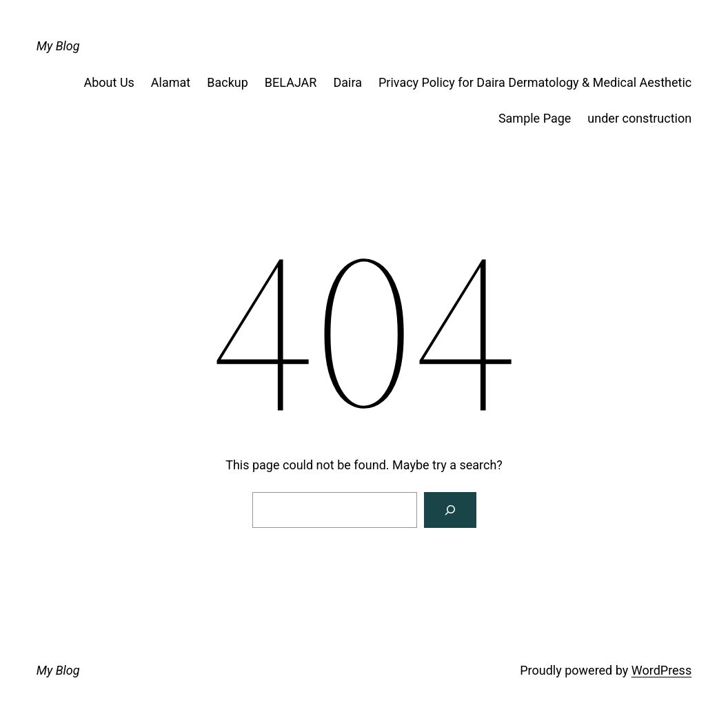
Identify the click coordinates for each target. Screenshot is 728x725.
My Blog (58, 46)
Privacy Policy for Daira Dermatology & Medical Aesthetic (535, 82)
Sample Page (535, 118)
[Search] (450, 510)
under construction (639, 118)
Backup (228, 82)
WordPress (661, 670)
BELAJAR (291, 82)
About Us (109, 82)
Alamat (171, 82)
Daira (347, 82)
